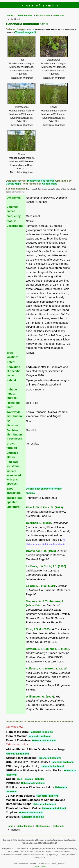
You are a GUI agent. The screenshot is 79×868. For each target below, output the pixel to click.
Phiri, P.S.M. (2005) (38, 629)
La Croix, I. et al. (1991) (41, 586)
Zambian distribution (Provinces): (15, 434)
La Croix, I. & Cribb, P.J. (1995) (46, 566)
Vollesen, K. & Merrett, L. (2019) (47, 668)
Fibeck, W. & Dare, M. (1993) (44, 507)
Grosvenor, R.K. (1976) (41, 551)
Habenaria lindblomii (41, 732)
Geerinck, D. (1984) (38, 523)
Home (10, 15)
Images (29, 779)
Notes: (11, 362)
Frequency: (14, 216)
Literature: (13, 507)
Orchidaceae (43, 15)
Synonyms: (14, 198)
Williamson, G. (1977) (40, 696)
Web (20, 779)
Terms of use (39, 866)
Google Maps (13, 184)
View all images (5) (26, 32)
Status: (11, 221)
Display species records (41, 181)
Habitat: (12, 380)
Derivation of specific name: (13, 371)
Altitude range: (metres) (12, 394)
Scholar (40, 779)
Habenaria (59, 15)
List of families (25, 15)
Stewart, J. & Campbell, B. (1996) (47, 649)
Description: (15, 226)
